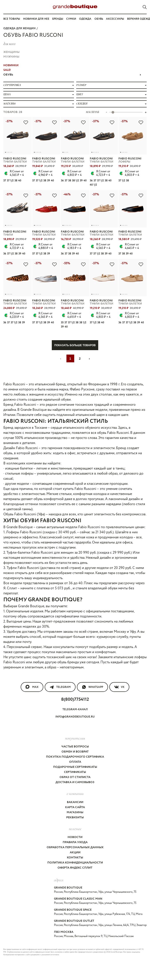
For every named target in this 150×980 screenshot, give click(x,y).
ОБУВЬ (72, 75)
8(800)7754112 (75, 700)
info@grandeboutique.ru (75, 717)
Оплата (75, 762)
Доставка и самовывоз (75, 782)
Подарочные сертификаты (75, 767)
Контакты (75, 858)
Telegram (60, 687)
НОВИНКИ (11, 65)
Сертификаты (75, 772)
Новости (75, 837)
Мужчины (11, 57)
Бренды (58, 19)
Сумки (71, 19)
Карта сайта (75, 807)
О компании (75, 794)
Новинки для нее (36, 19)
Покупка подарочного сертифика (75, 757)
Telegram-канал (75, 709)
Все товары (12, 19)
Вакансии (75, 802)
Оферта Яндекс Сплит (75, 868)
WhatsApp (92, 687)
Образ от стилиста (75, 777)
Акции (75, 853)
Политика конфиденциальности (75, 863)
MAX (32, 687)
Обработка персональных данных (75, 847)
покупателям (75, 738)
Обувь (99, 19)
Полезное (75, 829)
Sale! (7, 70)
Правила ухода (75, 842)
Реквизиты (75, 818)
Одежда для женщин (19, 28)
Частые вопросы (75, 747)
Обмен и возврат (75, 752)
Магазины (75, 812)
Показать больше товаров (75, 345)
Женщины (11, 52)
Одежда (85, 19)
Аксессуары (115, 19)
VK (119, 687)
